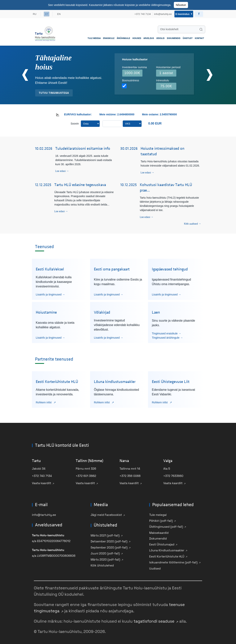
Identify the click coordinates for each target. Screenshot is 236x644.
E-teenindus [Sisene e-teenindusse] (183, 13)
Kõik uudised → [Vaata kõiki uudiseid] (192, 223)
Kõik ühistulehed (102, 564)
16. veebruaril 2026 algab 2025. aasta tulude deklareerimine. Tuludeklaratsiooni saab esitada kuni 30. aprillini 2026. (84, 159)
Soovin (75, 122)
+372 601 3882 (86, 475)
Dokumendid (174, 37)
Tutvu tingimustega (54, 92)
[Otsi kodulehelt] (181, 28)
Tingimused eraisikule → (166, 332)
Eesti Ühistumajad (162, 543)
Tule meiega (94, 37)
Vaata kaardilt (42, 482)
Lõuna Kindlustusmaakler (167, 549)
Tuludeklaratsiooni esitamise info (83, 148)
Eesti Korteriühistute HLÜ (167, 555)
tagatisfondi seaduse (154, 620)
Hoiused (137, 37)
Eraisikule (109, 37)
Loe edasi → (62, 170)
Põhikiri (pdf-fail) (161, 520)
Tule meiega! (158, 514)
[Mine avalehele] (45, 33)
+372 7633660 (173, 475)
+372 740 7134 (42, 475)
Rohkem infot (44, 401)
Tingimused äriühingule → (167, 337)
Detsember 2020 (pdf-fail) (109, 540)
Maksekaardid (159, 532)
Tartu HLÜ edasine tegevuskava (80, 184)
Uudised (155, 567)
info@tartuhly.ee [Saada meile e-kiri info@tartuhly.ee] (161, 13)
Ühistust (188, 37)
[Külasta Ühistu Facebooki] (199, 13)
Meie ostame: (151, 113)
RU (35, 13)
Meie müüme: (108, 113)
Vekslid (160, 37)
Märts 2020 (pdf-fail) (105, 558)
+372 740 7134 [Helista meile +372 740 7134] (141, 13)
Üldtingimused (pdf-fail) (166, 526)
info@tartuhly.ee (44, 514)
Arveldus (149, 37)
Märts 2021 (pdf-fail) (105, 534)
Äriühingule (124, 37)
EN (60, 13)
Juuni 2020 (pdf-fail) (105, 552)
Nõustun (181, 5)
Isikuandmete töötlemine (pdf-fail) (173, 561)
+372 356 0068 (130, 475)
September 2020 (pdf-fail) (109, 546)
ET (47, 13)
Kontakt (199, 37)
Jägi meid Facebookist (106, 514)
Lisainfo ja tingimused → (50, 293)
